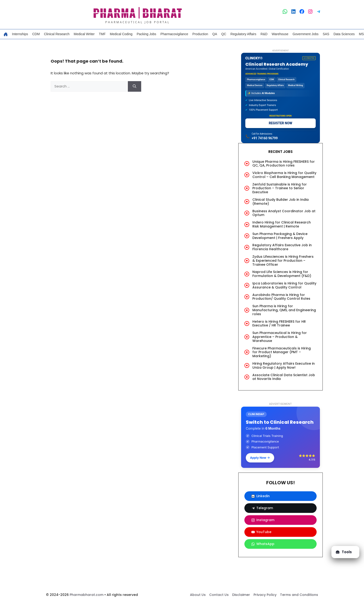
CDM (36, 34)
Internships (20, 34)
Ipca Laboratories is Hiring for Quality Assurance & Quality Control (284, 285)
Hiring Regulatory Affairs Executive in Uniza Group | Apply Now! (284, 365)
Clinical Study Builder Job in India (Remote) (281, 202)
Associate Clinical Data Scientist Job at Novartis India (284, 377)
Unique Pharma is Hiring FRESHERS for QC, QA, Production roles (284, 164)
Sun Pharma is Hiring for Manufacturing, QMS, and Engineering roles (284, 310)
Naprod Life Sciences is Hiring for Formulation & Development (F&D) (282, 274)
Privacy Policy (265, 595)
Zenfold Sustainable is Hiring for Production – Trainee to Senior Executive (280, 188)
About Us (198, 595)
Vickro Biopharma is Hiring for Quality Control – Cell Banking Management (284, 175)
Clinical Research (57, 34)
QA (215, 34)
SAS (326, 34)
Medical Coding (121, 34)
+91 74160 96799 (265, 138)
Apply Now (260, 458)
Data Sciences (344, 34)
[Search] (135, 86)
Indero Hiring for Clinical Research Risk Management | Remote (282, 224)
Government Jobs (305, 34)
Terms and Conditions (299, 595)
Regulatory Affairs (243, 34)
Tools (344, 552)
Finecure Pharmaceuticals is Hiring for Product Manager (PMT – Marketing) (282, 352)
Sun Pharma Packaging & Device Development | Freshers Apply (280, 236)
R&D (264, 34)
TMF (102, 34)
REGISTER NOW (281, 123)
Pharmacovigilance (174, 34)
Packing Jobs (146, 34)
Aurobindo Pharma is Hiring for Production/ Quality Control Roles (281, 297)
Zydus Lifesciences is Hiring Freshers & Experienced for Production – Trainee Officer (283, 261)
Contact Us (219, 595)
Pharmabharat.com (87, 595)
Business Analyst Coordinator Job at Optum (284, 213)
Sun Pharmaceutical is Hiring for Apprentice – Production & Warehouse (280, 337)
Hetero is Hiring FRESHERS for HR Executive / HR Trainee (279, 324)
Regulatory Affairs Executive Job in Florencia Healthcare (282, 247)
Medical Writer (84, 34)
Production (200, 34)
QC (224, 34)
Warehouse (280, 34)
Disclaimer (241, 595)
